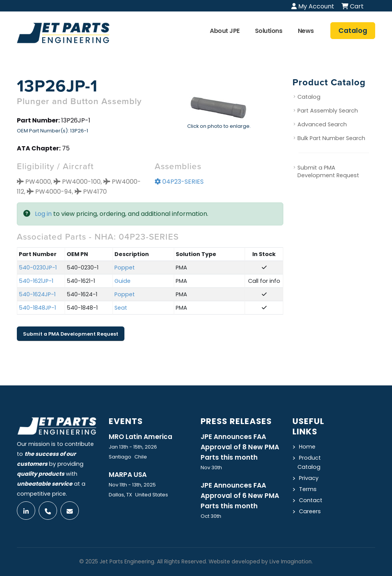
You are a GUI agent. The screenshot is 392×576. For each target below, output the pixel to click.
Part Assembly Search (328, 111)
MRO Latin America (140, 437)
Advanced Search (322, 124)
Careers (310, 511)
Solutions (269, 31)
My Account (313, 6)
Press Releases (236, 421)
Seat (121, 308)
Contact (311, 500)
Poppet (125, 268)
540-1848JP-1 (37, 308)
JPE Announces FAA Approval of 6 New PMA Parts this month (240, 496)
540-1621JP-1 (36, 281)
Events (126, 421)
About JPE (225, 31)
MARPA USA (128, 475)
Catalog (309, 97)
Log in (43, 214)
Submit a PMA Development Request (71, 334)
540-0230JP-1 (38, 268)
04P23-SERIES (179, 182)
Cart (353, 6)
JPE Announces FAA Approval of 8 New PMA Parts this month (240, 447)
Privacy (309, 478)
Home (307, 447)
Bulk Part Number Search (331, 138)
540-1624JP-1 (37, 294)
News (306, 31)
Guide (122, 281)
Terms (308, 489)
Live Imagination (291, 562)
